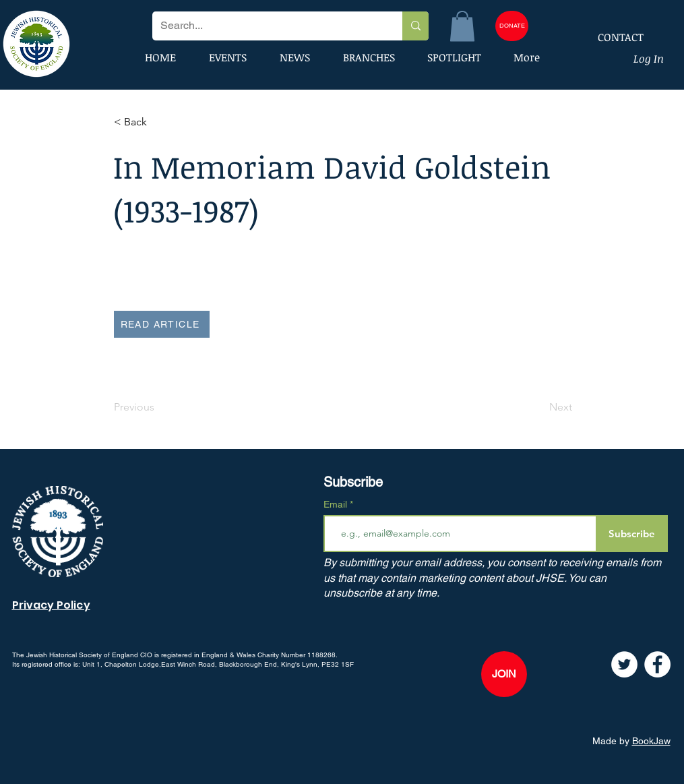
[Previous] (158, 407)
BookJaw (651, 741)
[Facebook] (657, 664)
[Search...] (267, 26)
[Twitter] (624, 664)
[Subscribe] (632, 534)
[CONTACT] (612, 37)
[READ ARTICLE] (162, 324)
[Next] (538, 407)
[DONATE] (512, 26)
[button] (462, 26)
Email (337, 504)
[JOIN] (504, 674)
